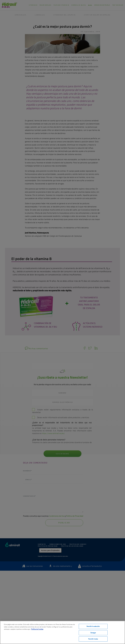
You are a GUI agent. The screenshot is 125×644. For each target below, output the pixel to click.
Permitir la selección (93, 626)
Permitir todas (93, 639)
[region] (62, 632)
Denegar (93, 633)
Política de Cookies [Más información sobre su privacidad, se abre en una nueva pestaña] (37, 629)
